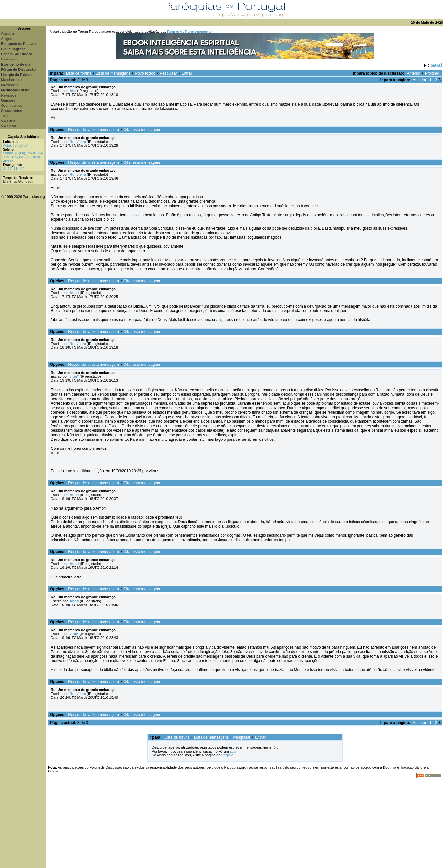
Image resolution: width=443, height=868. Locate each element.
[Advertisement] (245, 823)
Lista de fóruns (79, 73)
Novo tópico (145, 73)
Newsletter (9, 95)
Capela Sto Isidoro (23, 137)
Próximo (432, 73)
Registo (227, 755)
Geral (436, 65)
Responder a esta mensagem (93, 130)
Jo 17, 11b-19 (14, 169)
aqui (233, 751)
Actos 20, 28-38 (15, 145)
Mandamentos (12, 80)
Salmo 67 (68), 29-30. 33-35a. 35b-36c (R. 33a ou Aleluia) (23, 157)
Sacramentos (11, 111)
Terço (5, 116)
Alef (73, 91)
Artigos (6, 39)
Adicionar (8, 33)
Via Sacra (9, 126)
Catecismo (9, 59)
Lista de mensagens (113, 73)
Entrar (187, 73)
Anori (74, 293)
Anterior (414, 73)
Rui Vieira (78, 142)
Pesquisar (168, 73)
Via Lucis (8, 121)
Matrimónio (10, 85)
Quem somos (11, 106)
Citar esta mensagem (142, 130)
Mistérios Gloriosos (18, 181)
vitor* (74, 376)
